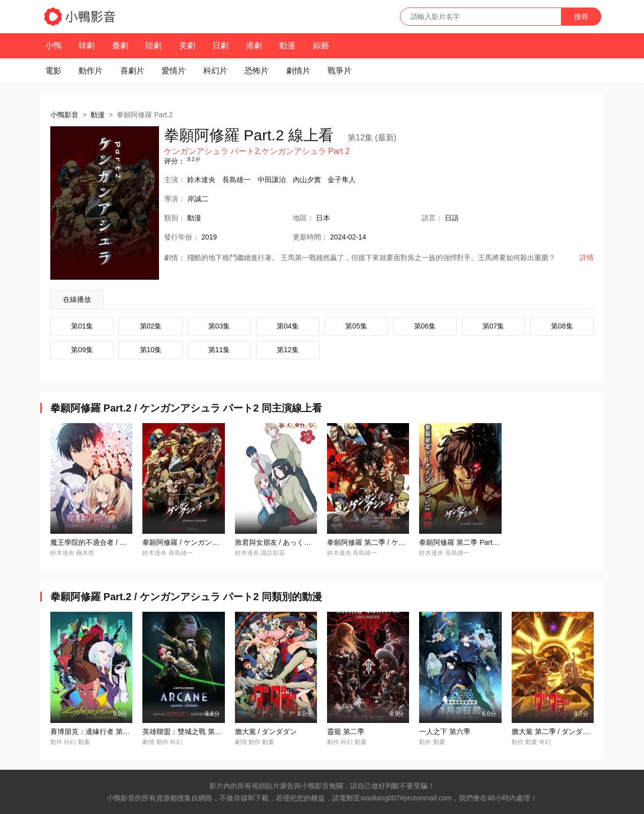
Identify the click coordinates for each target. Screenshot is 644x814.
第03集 (219, 326)
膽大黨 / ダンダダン (266, 731)
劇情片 (298, 71)
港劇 (254, 46)
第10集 (151, 350)
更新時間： (310, 237)
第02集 (151, 326)
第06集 (425, 326)
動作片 (91, 71)
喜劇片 (132, 71)
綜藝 (321, 46)
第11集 (219, 350)
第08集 (562, 326)
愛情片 (174, 71)
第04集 (288, 326)
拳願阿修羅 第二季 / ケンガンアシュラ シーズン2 (404, 542)
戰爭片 (340, 71)
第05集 (356, 326)
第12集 (288, 350)
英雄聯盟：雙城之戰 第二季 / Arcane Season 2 (216, 731)
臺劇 (120, 46)
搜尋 (581, 17)
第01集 (82, 326)
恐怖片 (257, 71)
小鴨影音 (64, 115)
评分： (175, 161)
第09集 (82, 350)
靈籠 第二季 (346, 731)
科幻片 (215, 71)
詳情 (587, 258)
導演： (175, 199)
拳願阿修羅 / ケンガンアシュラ (191, 542)
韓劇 (87, 46)
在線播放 (77, 299)
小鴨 (53, 46)
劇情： (175, 258)
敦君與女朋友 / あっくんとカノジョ (291, 542)
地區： (303, 218)
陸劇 (153, 46)
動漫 (287, 46)
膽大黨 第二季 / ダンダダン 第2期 (564, 731)
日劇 (220, 46)
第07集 (494, 326)
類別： (175, 218)
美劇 (187, 46)
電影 (53, 71)
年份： (182, 237)
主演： (175, 180)
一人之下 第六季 (445, 731)
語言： (432, 218)
